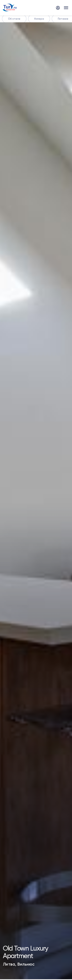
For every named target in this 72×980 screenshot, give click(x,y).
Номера (39, 19)
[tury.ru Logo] (10, 8)
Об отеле (14, 19)
